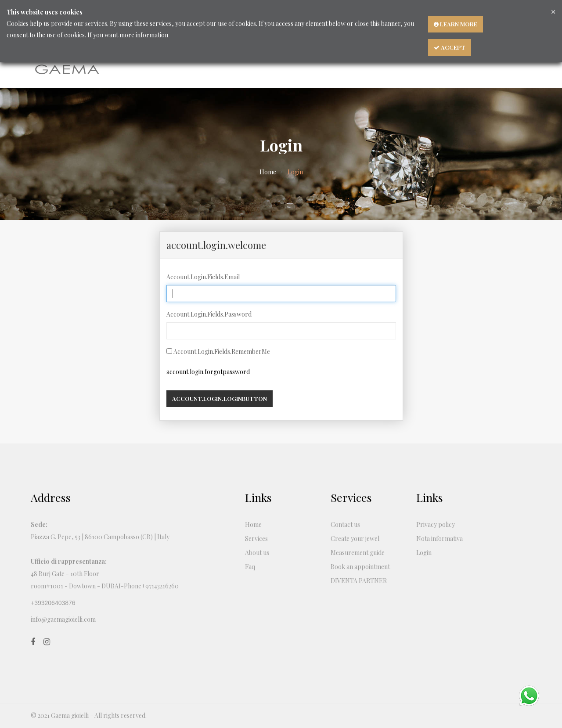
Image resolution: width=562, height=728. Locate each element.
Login (424, 553)
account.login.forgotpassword (208, 372)
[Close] (553, 11)
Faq (250, 567)
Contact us (345, 524)
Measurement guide (358, 553)
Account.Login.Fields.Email (203, 277)
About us (257, 553)
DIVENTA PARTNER (359, 581)
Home (268, 172)
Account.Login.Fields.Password (209, 314)
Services (256, 539)
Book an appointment (360, 567)
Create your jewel (355, 539)
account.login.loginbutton (220, 398)
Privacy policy (436, 524)
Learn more (456, 24)
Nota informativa (440, 539)
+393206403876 (53, 603)
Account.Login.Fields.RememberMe (222, 351)
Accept (450, 47)
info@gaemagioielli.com (63, 619)
